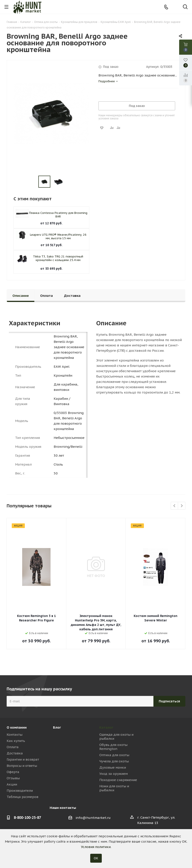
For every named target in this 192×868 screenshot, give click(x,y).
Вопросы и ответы (22, 766)
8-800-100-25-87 (27, 818)
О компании (17, 727)
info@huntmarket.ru (93, 818)
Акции (12, 784)
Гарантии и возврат (23, 759)
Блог (57, 727)
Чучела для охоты (114, 761)
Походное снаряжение (118, 780)
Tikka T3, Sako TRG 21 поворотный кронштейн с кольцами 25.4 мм (58, 258)
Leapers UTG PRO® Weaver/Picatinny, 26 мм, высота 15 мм (58, 236)
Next (182, 506)
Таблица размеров (23, 797)
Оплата (13, 747)
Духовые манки (113, 767)
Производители (20, 791)
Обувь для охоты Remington (113, 747)
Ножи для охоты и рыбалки (114, 788)
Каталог (106, 727)
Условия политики (96, 847)
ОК (96, 858)
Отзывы (13, 778)
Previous (175, 506)
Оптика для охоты (114, 755)
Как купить (16, 741)
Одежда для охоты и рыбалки (116, 736)
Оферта (13, 772)
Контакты (15, 734)
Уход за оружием (114, 774)
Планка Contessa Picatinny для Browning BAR (58, 215)
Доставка (15, 753)
